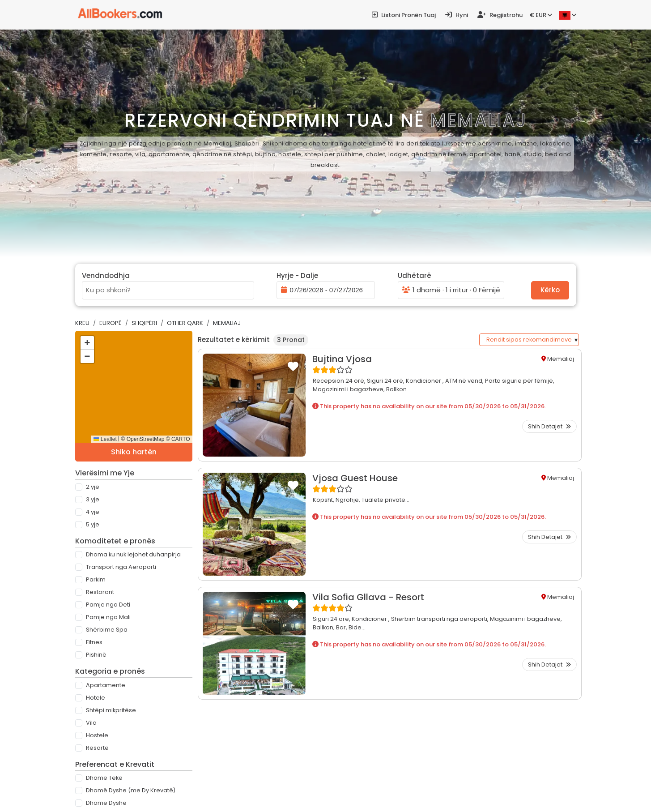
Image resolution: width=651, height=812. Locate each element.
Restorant (100, 592)
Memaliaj (227, 323)
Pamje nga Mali (108, 617)
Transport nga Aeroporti (121, 567)
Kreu (82, 323)
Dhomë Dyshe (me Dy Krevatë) (131, 790)
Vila (91, 723)
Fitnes (94, 642)
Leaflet (105, 439)
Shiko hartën (134, 452)
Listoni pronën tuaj (404, 15)
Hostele (97, 735)
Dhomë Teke (104, 778)
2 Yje (93, 487)
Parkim (96, 579)
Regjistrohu (500, 15)
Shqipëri (144, 323)
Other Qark (185, 323)
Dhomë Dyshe (106, 803)
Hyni (457, 15)
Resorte (97, 748)
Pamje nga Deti (108, 605)
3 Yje (93, 499)
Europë (111, 323)
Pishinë (96, 655)
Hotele (96, 698)
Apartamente (106, 685)
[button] (87, 343)
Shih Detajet (549, 426)
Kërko (550, 290)
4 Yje (93, 512)
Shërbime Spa (107, 630)
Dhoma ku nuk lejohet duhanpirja (133, 554)
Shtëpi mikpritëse (111, 710)
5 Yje (93, 524)
